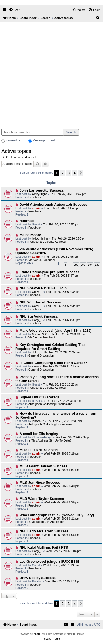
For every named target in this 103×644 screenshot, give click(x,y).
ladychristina (40, 238)
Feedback (35, 197)
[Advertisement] (51, 73)
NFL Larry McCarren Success (44, 531)
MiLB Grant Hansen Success (44, 466)
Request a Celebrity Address (47, 242)
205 (76, 265)
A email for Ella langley (39, 434)
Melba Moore (30, 235)
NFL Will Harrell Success (40, 302)
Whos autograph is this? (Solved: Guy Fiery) (57, 515)
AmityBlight (39, 194)
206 (83, 265)
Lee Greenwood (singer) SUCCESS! (49, 562)
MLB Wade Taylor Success (42, 499)
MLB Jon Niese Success (40, 482)
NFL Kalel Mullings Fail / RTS (44, 547)
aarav (36, 366)
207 (90, 265)
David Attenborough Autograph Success (53, 204)
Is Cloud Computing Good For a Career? (53, 363)
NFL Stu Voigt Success (39, 316)
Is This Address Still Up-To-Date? (50, 440)
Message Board (44, 140)
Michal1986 (39, 334)
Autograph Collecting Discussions (50, 404)
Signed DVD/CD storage (39, 397)
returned (27, 221)
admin (36, 208)
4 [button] (75, 173)
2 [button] (62, 173)
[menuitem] (14, 10)
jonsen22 (38, 421)
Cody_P (37, 292)
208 (97, 265)
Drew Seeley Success (38, 578)
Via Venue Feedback (42, 260)
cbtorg (36, 352)
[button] (81, 173)
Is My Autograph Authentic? (46, 522)
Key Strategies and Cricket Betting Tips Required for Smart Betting (50, 347)
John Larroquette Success (42, 190)
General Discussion (41, 355)
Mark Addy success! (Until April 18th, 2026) (56, 331)
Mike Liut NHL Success (39, 450)
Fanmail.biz (14, 140)
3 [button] (69, 173)
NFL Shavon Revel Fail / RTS (43, 288)
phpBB (38, 634)
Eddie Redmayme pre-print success (49, 272)
